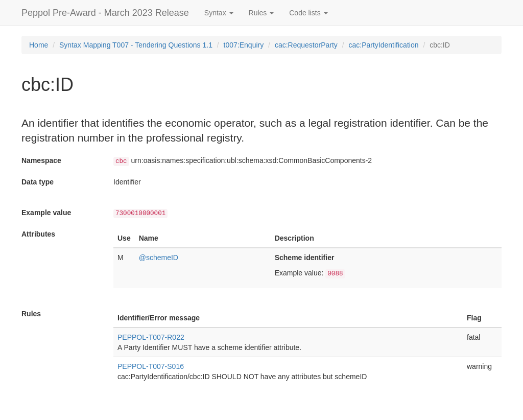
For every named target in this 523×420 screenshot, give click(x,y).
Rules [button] (261, 13)
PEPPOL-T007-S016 (151, 366)
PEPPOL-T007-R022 (151, 337)
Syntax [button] (219, 13)
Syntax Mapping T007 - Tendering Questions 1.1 (136, 45)
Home (39, 45)
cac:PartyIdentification (384, 45)
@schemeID (159, 258)
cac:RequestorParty (306, 45)
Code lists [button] (308, 13)
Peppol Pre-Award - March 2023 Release (105, 13)
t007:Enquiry (244, 45)
